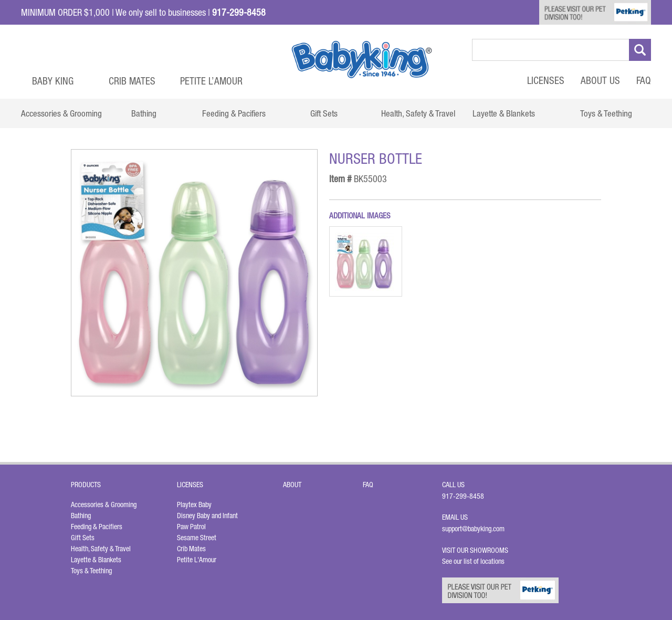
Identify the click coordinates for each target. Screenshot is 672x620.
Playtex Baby (194, 505)
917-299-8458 (463, 496)
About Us (600, 80)
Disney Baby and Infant (207, 516)
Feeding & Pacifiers (97, 527)
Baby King (53, 81)
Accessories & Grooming (104, 505)
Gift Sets (83, 538)
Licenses (546, 80)
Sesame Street (197, 538)
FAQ (644, 80)
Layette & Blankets (96, 560)
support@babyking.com (473, 529)
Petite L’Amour (211, 81)
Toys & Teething (91, 571)
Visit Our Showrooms (477, 550)
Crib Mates (132, 81)
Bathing (81, 516)
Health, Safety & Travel (101, 549)
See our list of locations (473, 561)
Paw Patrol (191, 527)
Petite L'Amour (197, 560)
